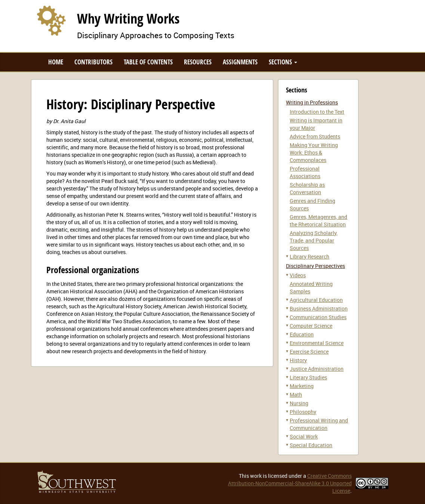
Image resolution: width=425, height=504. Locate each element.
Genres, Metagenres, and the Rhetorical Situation (318, 221)
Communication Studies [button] (318, 317)
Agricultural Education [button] (316, 300)
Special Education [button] (311, 445)
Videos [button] (298, 275)
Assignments (240, 62)
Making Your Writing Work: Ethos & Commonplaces (314, 152)
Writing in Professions (312, 102)
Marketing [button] (302, 386)
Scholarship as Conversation (307, 188)
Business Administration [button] (319, 308)
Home (56, 62)
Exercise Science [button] (309, 352)
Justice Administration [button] (317, 369)
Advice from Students (315, 136)
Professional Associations (305, 172)
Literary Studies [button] (308, 377)
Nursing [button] (299, 403)
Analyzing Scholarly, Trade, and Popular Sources (314, 240)
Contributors (93, 62)
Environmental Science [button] (317, 343)
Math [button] (296, 395)
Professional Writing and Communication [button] (319, 424)
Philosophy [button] (303, 412)
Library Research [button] (309, 256)
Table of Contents (148, 62)
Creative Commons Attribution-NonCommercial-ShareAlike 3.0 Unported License (290, 483)
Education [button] (302, 334)
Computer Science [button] (311, 326)
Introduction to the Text (317, 112)
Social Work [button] (304, 436)
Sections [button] (283, 62)
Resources (198, 62)
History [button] (298, 360)
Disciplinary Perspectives (315, 266)
